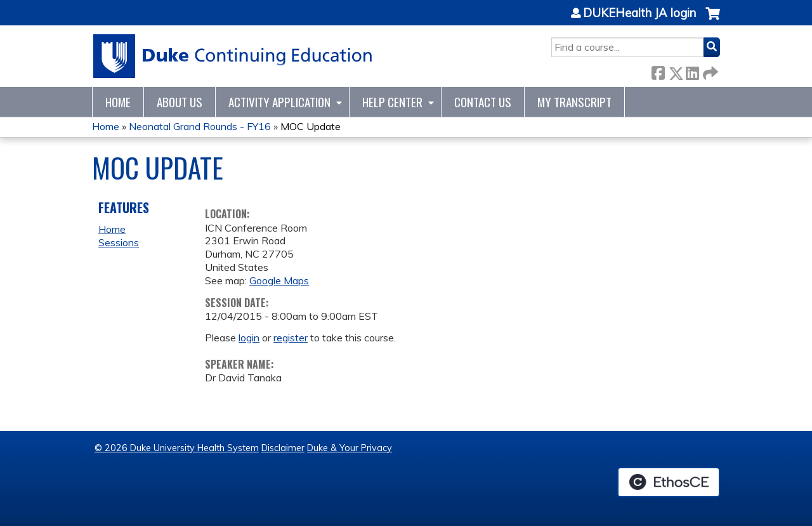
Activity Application (279, 102)
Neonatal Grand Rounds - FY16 (200, 126)
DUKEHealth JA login (639, 13)
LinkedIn (692, 71)
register (291, 338)
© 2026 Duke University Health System (177, 448)
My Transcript (574, 102)
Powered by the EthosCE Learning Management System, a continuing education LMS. (669, 482)
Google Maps (279, 280)
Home (118, 102)
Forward (709, 71)
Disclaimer (283, 448)
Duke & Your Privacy (350, 448)
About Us (180, 102)
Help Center (392, 102)
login (249, 338)
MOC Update (311, 126)
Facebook (658, 71)
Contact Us (483, 102)
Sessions (119, 242)
